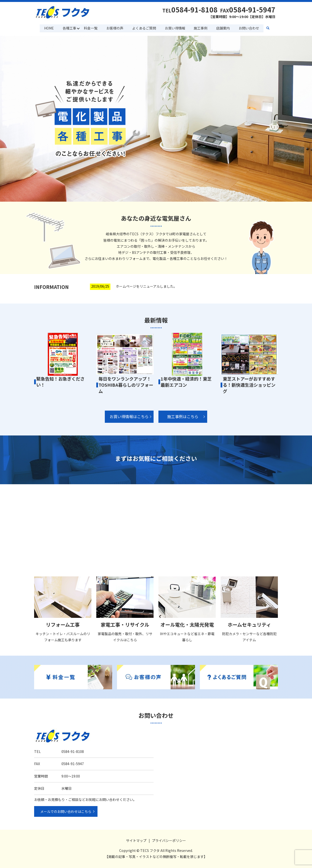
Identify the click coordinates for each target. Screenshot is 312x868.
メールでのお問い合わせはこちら (66, 811)
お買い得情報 (175, 28)
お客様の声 (115, 28)
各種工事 (69, 28)
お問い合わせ (249, 28)
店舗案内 (224, 28)
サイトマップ (136, 840)
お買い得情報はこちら (129, 416)
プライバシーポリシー (169, 840)
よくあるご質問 (144, 28)
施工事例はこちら (183, 416)
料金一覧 (90, 28)
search (271, 28)
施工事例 (201, 28)
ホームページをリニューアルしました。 (146, 286)
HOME (48, 28)
